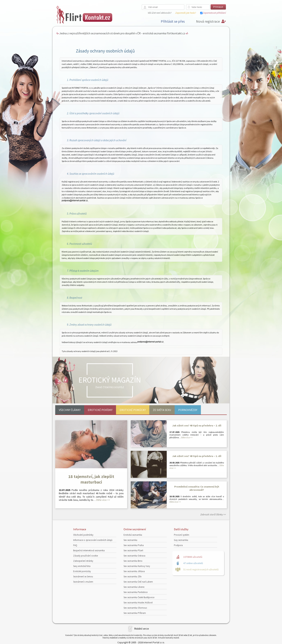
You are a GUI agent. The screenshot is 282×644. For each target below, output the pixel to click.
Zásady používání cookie (86, 556)
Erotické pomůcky (133, 410)
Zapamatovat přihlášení (214, 13)
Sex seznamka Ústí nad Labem (138, 582)
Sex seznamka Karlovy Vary (137, 566)
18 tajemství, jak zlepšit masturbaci (91, 479)
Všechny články (70, 410)
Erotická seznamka (133, 535)
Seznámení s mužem (83, 582)
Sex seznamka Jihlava (134, 571)
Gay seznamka (181, 540)
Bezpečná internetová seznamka (89, 550)
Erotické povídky (100, 410)
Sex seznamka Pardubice (136, 592)
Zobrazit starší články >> (213, 514)
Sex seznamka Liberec (134, 587)
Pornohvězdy (188, 410)
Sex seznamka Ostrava (134, 556)
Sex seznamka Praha (134, 545)
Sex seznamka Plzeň (133, 550)
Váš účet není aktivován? (160, 13)
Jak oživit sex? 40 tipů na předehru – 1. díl (197, 456)
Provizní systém (182, 535)
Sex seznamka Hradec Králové (138, 603)
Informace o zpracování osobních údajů (93, 540)
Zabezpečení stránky (83, 561)
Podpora (178, 545)
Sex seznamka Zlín (133, 577)
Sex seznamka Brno (133, 561)
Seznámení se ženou (83, 577)
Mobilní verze (142, 629)
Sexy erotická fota (82, 566)
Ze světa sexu (162, 410)
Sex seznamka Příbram (135, 613)
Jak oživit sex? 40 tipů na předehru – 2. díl (197, 425)
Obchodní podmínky (83, 535)
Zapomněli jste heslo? (186, 13)
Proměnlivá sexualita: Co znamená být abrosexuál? (197, 488)
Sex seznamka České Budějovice (139, 597)
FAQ (75, 545)
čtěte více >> (103, 500)
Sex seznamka (130, 540)
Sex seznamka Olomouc (135, 608)
